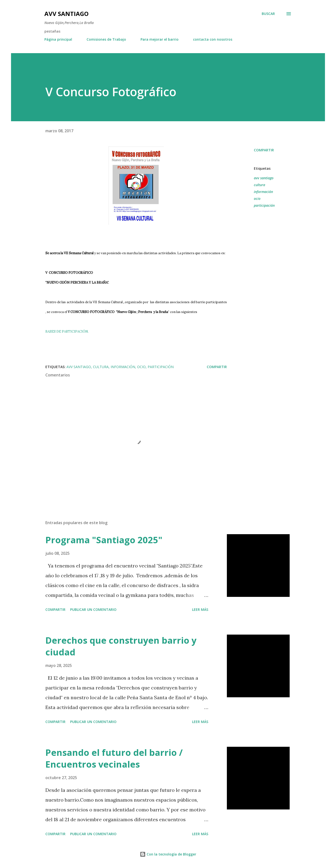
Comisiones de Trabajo (106, 39)
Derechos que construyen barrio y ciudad (121, 646)
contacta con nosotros (213, 39)
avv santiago (264, 178)
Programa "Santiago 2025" (104, 540)
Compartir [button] (264, 150)
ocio (257, 199)
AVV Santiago (66, 14)
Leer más (200, 609)
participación (264, 205)
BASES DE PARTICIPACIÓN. (67, 332)
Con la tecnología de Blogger (168, 854)
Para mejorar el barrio (160, 39)
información (263, 192)
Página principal (58, 39)
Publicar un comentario (93, 609)
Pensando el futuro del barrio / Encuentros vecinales (114, 758)
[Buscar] (268, 14)
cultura (259, 185)
